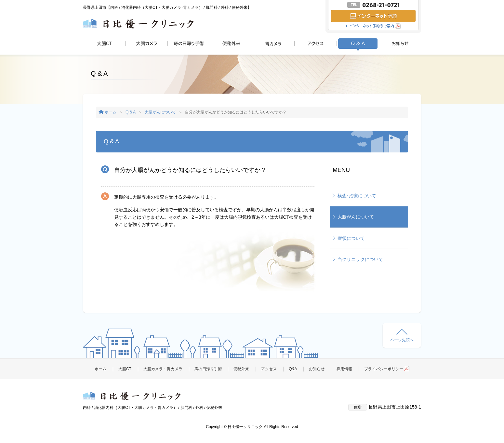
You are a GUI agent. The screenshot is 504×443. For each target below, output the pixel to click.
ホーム (111, 112)
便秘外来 (241, 369)
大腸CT (125, 369)
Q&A (293, 369)
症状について (351, 238)
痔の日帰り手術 (208, 369)
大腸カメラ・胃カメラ (163, 369)
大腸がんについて (160, 112)
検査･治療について (357, 196)
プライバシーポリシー (387, 369)
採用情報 (344, 369)
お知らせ (317, 369)
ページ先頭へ (402, 336)
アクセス (269, 369)
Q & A (131, 112)
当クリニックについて (360, 259)
